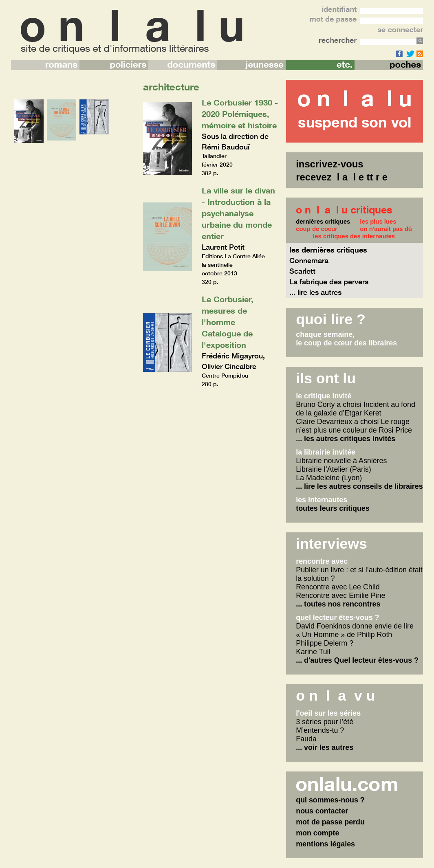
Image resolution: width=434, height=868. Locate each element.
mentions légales (325, 844)
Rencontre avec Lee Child (338, 587)
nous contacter (322, 811)
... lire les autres (315, 292)
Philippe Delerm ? (325, 643)
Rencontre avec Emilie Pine (340, 596)
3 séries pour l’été (325, 722)
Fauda (306, 739)
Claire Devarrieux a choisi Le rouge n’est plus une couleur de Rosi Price (354, 426)
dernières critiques (323, 222)
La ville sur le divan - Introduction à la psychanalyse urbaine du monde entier (238, 213)
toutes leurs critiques (333, 508)
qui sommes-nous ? (330, 800)
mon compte (317, 833)
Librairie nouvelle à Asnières (341, 461)
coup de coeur (317, 229)
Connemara (309, 260)
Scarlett (302, 271)
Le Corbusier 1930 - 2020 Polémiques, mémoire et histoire (240, 114)
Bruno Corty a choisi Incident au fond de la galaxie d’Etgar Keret (356, 409)
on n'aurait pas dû (386, 229)
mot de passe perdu (330, 822)
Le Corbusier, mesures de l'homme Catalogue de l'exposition (228, 322)
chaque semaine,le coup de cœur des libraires (346, 339)
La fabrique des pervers (329, 281)
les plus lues (378, 222)
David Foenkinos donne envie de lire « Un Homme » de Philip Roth (355, 630)
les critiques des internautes (354, 236)
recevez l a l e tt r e (342, 177)
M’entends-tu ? (320, 730)
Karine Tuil (313, 652)
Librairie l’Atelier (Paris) (333, 469)
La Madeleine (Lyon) (329, 478)
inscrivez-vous (329, 164)
